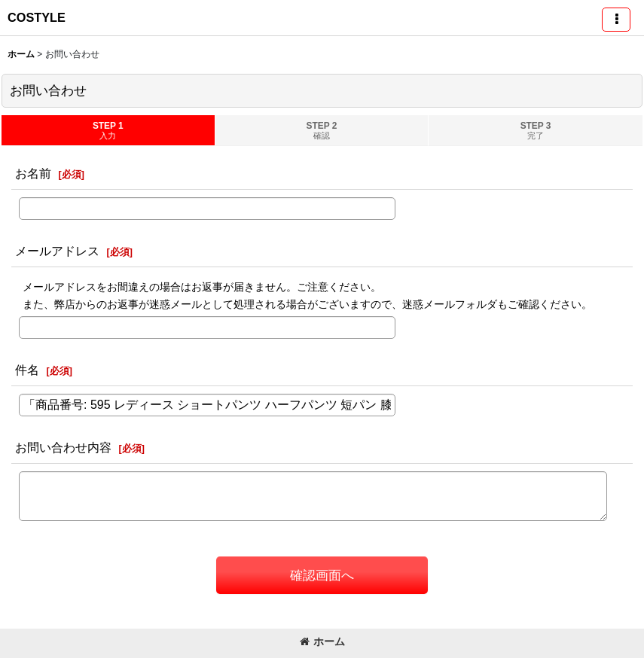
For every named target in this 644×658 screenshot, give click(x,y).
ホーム (322, 641)
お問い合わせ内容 (63, 447)
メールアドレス (57, 251)
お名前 (33, 173)
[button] (616, 20)
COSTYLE (37, 17)
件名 (27, 370)
